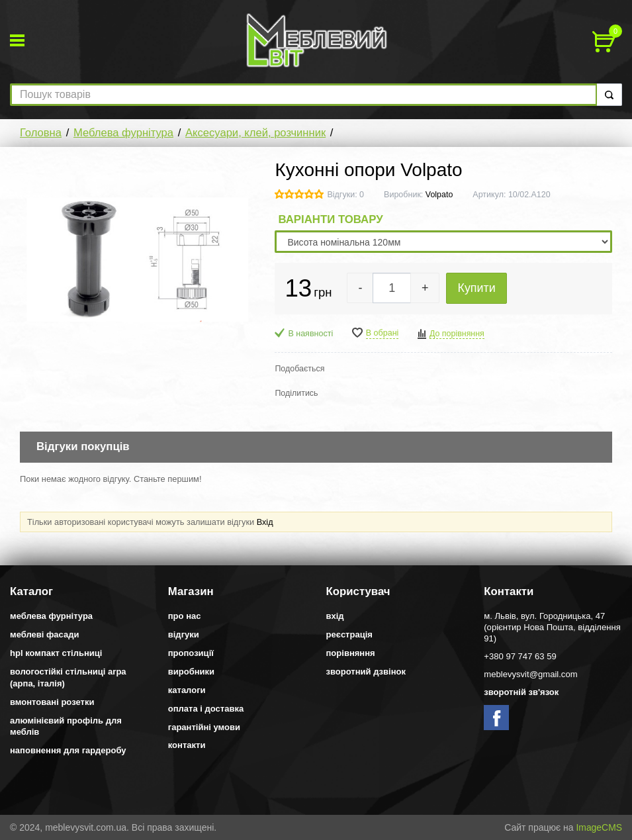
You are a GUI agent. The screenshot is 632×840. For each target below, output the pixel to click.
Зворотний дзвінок (366, 672)
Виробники (191, 672)
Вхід (265, 522)
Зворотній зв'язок (521, 692)
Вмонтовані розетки (52, 702)
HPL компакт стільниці (56, 653)
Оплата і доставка (206, 709)
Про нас (185, 616)
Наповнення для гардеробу (68, 750)
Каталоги (187, 690)
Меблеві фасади (45, 634)
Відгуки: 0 (345, 195)
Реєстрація (349, 634)
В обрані (383, 333)
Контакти (187, 745)
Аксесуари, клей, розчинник (255, 133)
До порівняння (457, 334)
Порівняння (351, 653)
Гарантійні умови (204, 727)
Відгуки (184, 634)
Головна (41, 133)
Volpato (439, 195)
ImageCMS (599, 827)
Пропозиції (191, 653)
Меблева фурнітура (123, 133)
